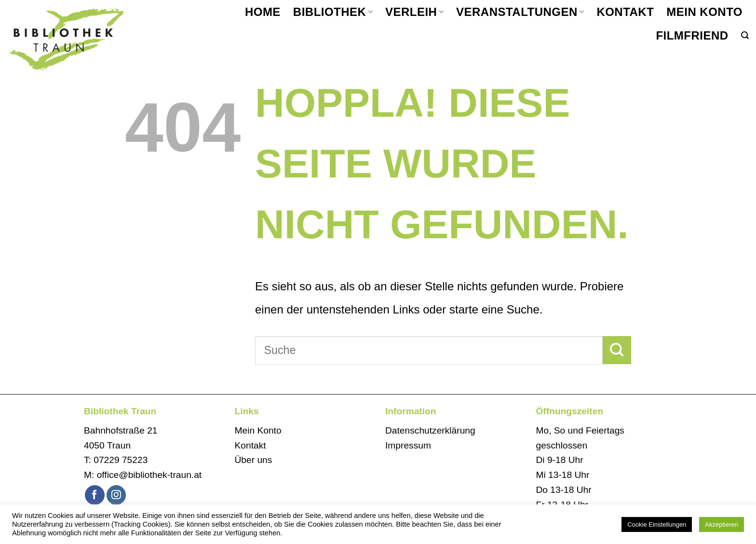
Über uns (254, 460)
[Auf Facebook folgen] (95, 495)
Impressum (408, 445)
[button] (745, 35)
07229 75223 (121, 460)
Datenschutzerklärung (430, 430)
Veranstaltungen (520, 12)
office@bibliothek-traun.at (149, 475)
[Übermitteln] (617, 350)
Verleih (414, 12)
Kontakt (625, 12)
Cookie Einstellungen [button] (657, 524)
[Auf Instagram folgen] (116, 495)
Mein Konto (704, 12)
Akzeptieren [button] (722, 524)
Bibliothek (333, 12)
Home (263, 12)
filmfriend (692, 35)
